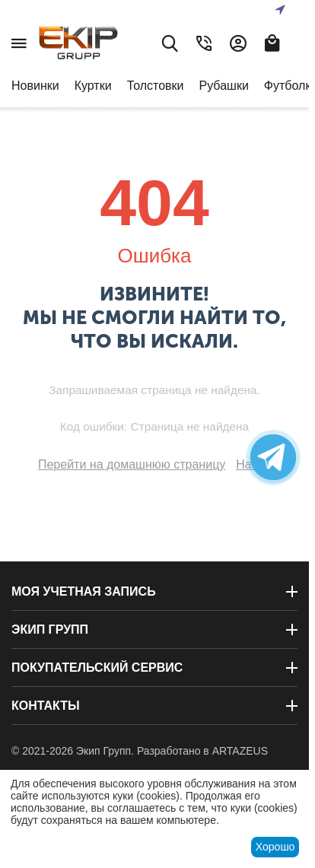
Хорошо (275, 847)
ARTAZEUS (240, 751)
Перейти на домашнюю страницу (132, 464)
